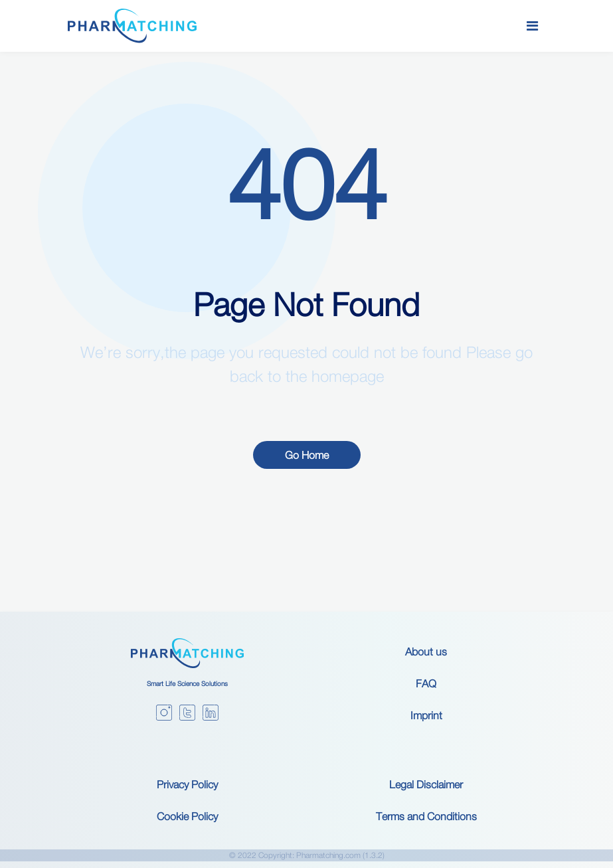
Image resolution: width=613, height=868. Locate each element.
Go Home (307, 455)
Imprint (426, 715)
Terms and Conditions (426, 816)
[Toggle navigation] (532, 26)
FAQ (426, 683)
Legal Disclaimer (426, 784)
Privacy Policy (187, 784)
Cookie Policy (187, 816)
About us (426, 651)
